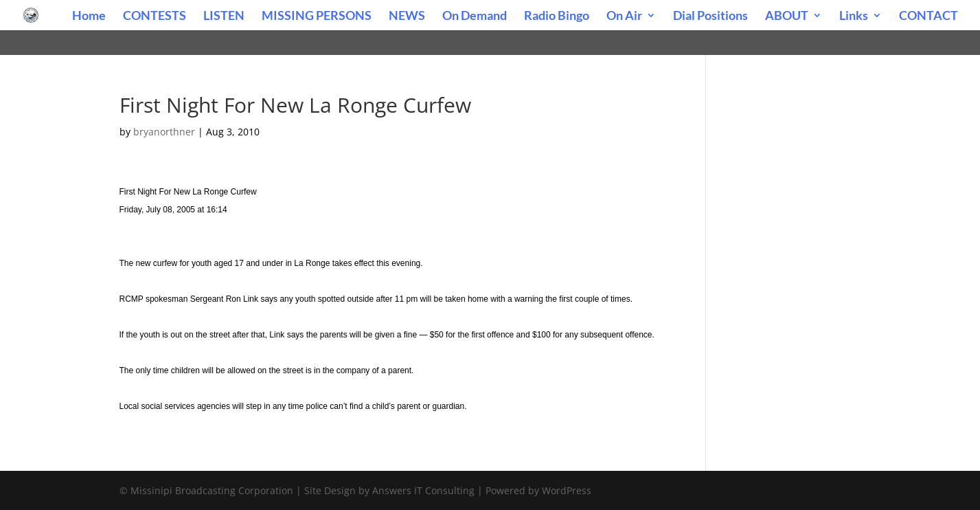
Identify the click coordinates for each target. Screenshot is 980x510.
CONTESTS (155, 16)
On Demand (475, 16)
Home (89, 16)
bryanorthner (164, 132)
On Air (624, 16)
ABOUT (787, 16)
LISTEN (224, 16)
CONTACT (928, 16)
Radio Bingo (557, 16)
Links (854, 16)
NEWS (407, 16)
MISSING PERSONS (317, 16)
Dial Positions (710, 16)
